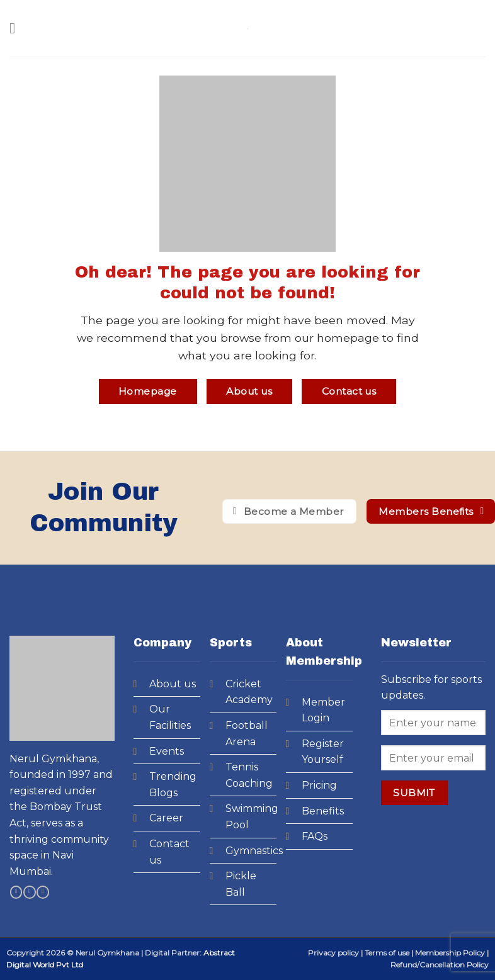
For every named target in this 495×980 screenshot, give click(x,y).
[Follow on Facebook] (16, 892)
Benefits (323, 811)
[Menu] (17, 28)
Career (166, 818)
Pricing (319, 785)
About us (173, 684)
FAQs (315, 836)
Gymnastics (254, 851)
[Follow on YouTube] (43, 892)
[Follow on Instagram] (29, 892)
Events (167, 751)
